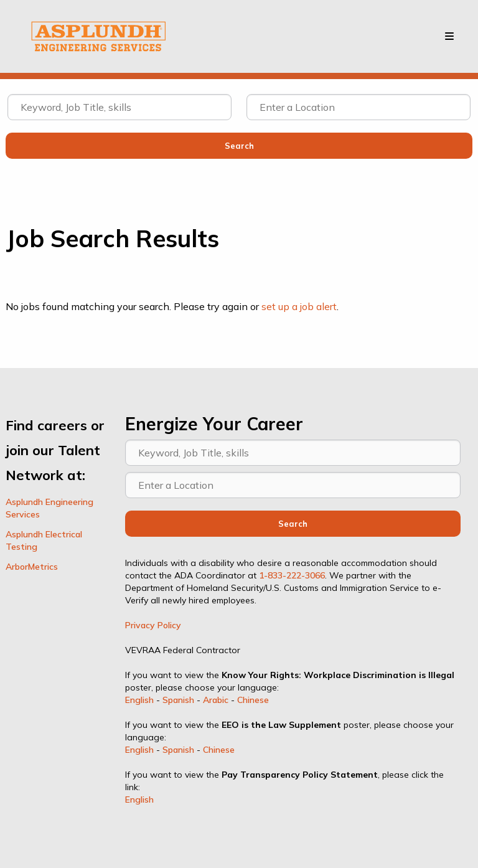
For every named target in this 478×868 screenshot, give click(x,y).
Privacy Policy (153, 625)
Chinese (253, 700)
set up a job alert (299, 306)
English (139, 700)
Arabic (216, 700)
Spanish (178, 700)
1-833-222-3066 (292, 575)
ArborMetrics (32, 567)
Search (293, 524)
